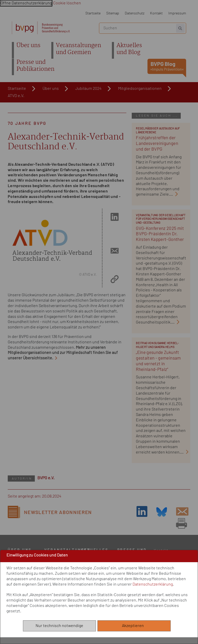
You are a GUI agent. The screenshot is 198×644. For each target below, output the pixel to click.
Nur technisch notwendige (59, 626)
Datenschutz (135, 13)
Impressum (177, 13)
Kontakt (156, 13)
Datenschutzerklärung (153, 584)
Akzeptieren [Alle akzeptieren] (134, 626)
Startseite (93, 13)
